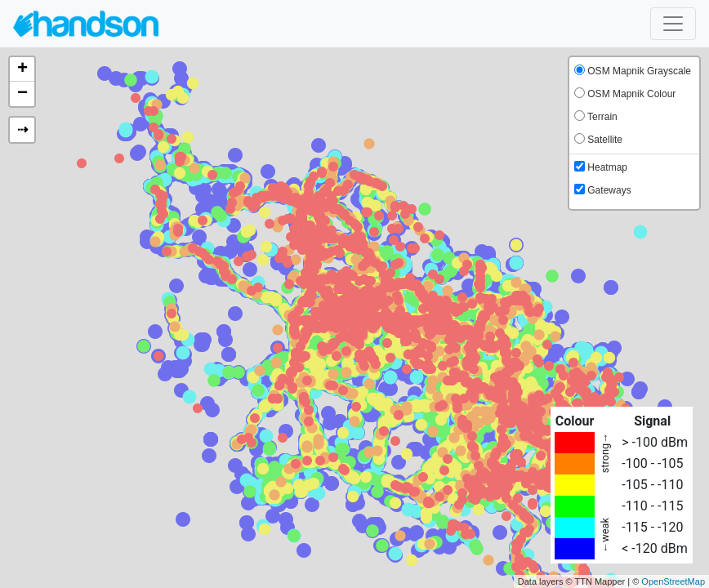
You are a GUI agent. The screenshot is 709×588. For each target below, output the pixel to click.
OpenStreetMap (673, 581)
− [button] (22, 94)
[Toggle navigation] (673, 24)
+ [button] (22, 69)
